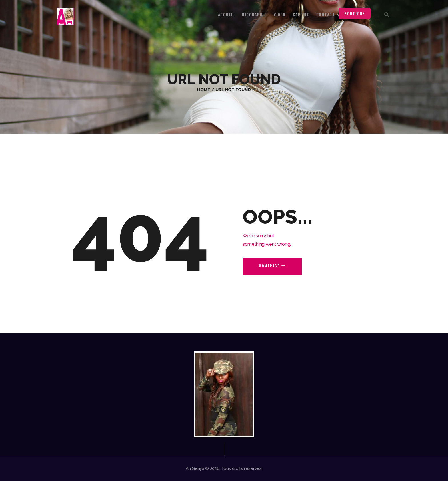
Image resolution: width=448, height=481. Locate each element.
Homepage (269, 266)
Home (204, 90)
